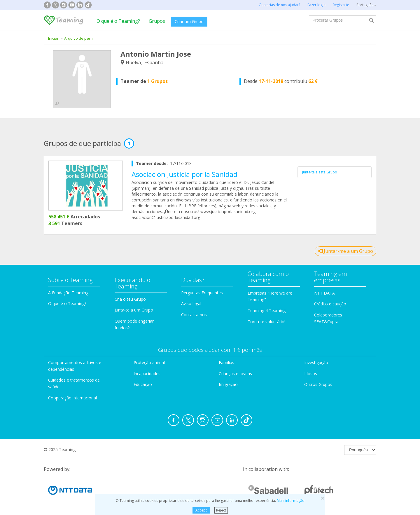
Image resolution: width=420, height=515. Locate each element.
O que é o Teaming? (118, 21)
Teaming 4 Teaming (267, 310)
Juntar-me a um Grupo (345, 251)
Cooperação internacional (72, 398)
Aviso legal (191, 303)
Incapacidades (147, 374)
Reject (221, 510)
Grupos (157, 21)
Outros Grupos (318, 384)
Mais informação (291, 501)
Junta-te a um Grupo (134, 310)
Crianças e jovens (235, 374)
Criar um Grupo (189, 21)
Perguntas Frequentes (202, 293)
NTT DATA (324, 293)
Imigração (228, 384)
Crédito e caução (330, 304)
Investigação (316, 362)
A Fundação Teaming (68, 293)
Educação (143, 384)
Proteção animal (149, 362)
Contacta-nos (194, 315)
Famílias (226, 362)
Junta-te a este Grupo (320, 172)
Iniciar (53, 38)
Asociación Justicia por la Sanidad (184, 174)
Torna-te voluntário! (266, 322)
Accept (201, 510)
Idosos (311, 374)
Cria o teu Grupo (130, 299)
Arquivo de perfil (79, 38)
